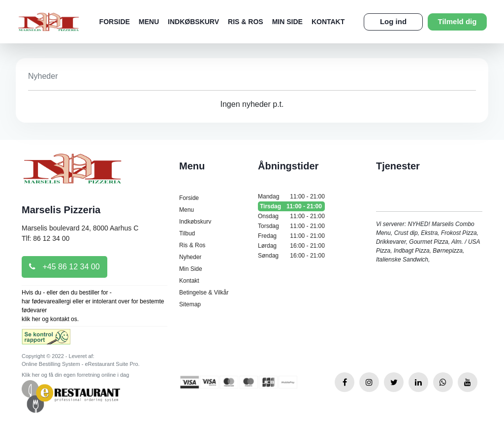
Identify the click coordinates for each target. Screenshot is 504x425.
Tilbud (187, 233)
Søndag (291, 256)
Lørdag (291, 246)
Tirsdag (291, 206)
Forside (115, 22)
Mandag (291, 196)
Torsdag (291, 226)
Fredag (291, 236)
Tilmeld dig (457, 21)
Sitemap (190, 304)
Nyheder (190, 257)
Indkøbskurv (193, 22)
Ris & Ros (246, 22)
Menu (149, 22)
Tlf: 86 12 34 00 (46, 238)
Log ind (393, 21)
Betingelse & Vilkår (204, 293)
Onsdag (291, 216)
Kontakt (328, 22)
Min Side (287, 22)
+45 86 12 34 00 (64, 267)
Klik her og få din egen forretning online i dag (75, 375)
